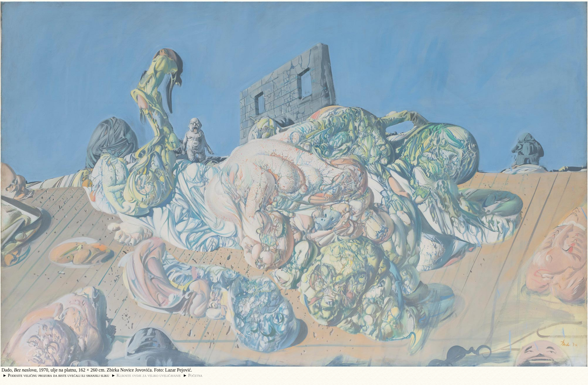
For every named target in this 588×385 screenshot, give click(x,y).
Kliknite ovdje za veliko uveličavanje (149, 375)
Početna (195, 375)
